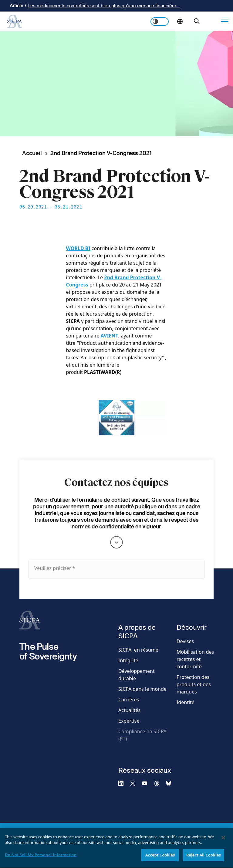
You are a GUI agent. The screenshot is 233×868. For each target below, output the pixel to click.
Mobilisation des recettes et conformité (195, 659)
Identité (186, 702)
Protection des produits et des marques (194, 684)
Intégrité (128, 660)
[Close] (223, 840)
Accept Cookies (160, 858)
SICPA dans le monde (142, 689)
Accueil (32, 153)
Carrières (129, 700)
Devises (185, 641)
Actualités (129, 710)
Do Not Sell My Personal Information (41, 857)
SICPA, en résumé (138, 650)
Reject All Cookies (204, 858)
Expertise (129, 721)
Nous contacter (212, 22)
